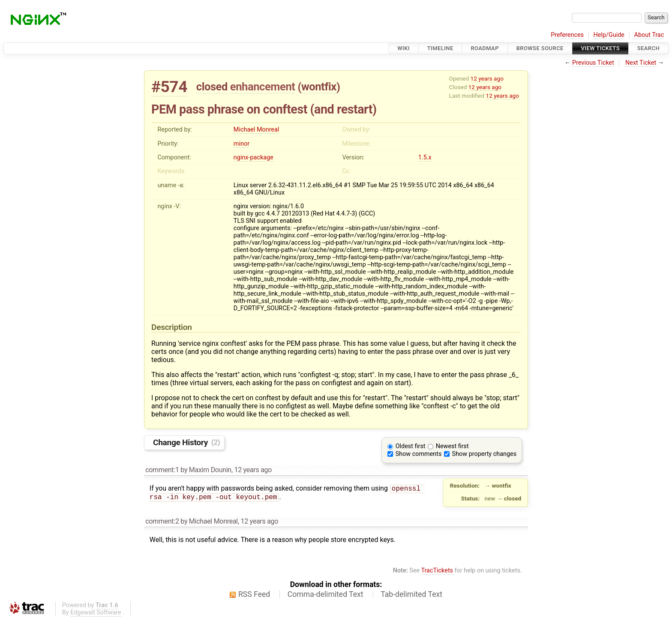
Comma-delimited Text (325, 594)
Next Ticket (641, 63)
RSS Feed (254, 594)
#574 (169, 87)
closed (212, 87)
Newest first (452, 446)
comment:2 (162, 521)
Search (648, 48)
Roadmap (485, 48)
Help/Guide (609, 35)
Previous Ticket (593, 63)
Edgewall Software (96, 613)
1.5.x (425, 157)
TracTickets (437, 571)
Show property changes (484, 454)
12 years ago (487, 78)
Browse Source (540, 48)
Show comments (419, 454)
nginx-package (253, 157)
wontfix (319, 87)
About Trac (649, 35)
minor (241, 144)
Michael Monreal (256, 130)
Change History (186, 442)
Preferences (567, 35)
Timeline (440, 48)
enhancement (263, 87)
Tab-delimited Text (411, 594)
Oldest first (411, 446)
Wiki (403, 48)
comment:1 (162, 470)
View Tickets (600, 48)
